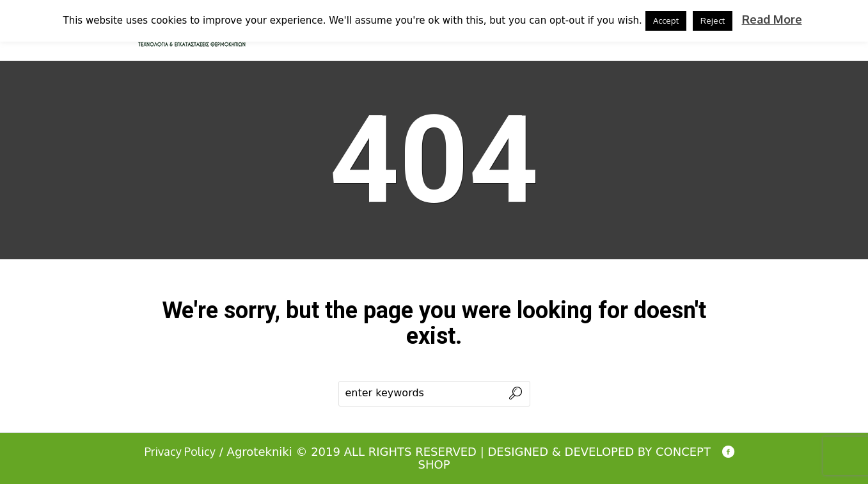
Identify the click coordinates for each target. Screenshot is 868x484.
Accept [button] (666, 20)
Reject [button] (713, 20)
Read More (772, 19)
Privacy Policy (180, 451)
